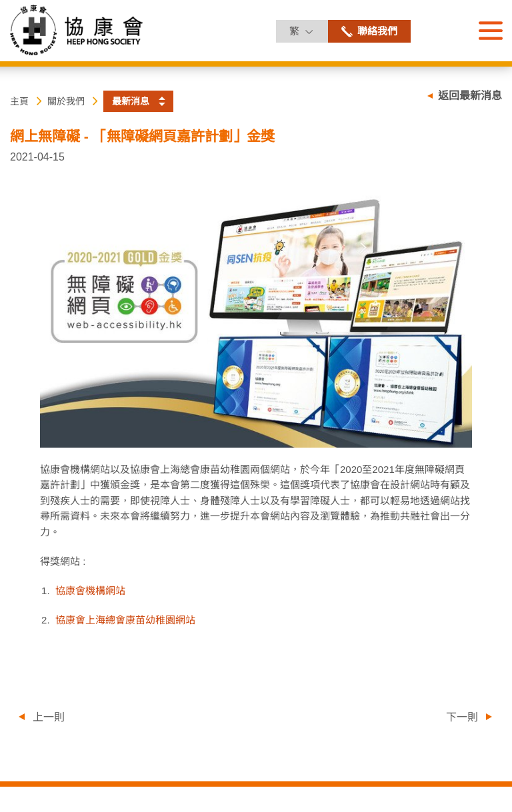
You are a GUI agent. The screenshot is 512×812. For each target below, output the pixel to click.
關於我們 (66, 101)
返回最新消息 (470, 96)
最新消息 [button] (131, 101)
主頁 (19, 101)
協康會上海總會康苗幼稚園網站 (125, 620)
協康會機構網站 (90, 591)
